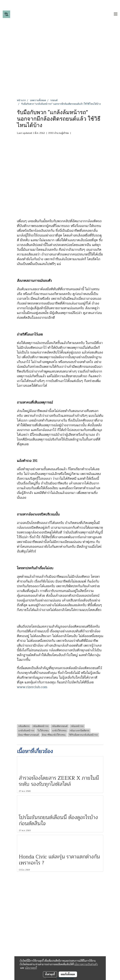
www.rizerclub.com (32, 687)
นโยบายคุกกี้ (31, 968)
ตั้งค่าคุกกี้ (50, 974)
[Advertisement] (60, 73)
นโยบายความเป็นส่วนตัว (86, 964)
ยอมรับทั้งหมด (68, 974)
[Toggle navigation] (116, 14)
